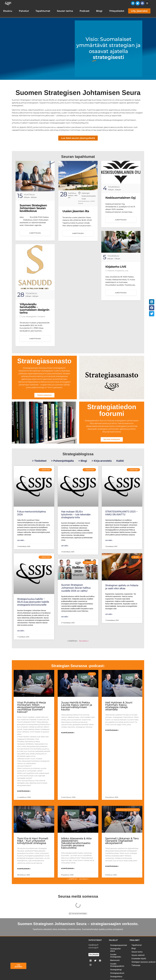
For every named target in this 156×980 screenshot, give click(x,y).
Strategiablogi (116, 954)
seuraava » (84, 879)
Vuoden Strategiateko (116, 940)
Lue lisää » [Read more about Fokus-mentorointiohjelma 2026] (21, 540)
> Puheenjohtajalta (62, 461)
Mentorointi (115, 945)
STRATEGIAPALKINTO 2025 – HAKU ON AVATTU (122, 513)
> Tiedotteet (39, 461)
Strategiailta (31, 317)
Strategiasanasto (117, 965)
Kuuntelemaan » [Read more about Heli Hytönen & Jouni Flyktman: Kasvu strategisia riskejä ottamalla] (112, 730)
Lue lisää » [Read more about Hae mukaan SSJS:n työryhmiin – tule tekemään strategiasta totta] (65, 546)
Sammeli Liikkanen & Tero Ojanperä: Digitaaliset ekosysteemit (122, 841)
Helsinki (111, 271)
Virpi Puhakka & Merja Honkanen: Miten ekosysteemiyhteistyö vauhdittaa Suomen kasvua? (32, 707)
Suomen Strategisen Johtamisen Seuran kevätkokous (33, 208)
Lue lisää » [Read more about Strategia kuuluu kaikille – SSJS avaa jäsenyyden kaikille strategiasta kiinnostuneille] (21, 631)
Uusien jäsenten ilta (76, 211)
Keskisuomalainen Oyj (120, 198)
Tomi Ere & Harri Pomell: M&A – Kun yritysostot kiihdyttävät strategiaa (33, 841)
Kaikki (120, 461)
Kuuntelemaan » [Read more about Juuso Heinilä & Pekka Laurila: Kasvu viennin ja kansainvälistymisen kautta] (68, 733)
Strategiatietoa (116, 961)
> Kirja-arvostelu (102, 461)
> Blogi (83, 461)
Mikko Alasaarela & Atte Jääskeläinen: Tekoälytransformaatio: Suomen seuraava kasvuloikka (76, 843)
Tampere (41, 317)
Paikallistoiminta (117, 972)
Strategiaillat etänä (115, 935)
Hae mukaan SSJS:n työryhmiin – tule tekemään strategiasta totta (76, 515)
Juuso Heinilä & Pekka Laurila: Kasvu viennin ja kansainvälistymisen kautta (77, 706)
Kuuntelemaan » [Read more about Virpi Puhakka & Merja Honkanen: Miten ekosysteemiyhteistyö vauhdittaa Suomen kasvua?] (24, 791)
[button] (152, 302)
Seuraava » (84, 641)
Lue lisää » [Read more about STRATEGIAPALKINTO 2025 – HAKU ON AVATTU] (109, 540)
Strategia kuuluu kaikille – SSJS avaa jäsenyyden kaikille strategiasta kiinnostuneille (33, 602)
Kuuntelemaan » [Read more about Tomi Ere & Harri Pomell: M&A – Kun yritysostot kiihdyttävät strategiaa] (24, 869)
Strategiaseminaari (118, 968)
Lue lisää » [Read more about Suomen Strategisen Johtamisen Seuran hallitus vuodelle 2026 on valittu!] (65, 617)
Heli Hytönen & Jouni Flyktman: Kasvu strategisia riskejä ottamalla (119, 706)
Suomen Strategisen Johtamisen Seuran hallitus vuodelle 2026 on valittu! (76, 588)
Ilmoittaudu (35, 233)
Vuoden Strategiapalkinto (117, 950)
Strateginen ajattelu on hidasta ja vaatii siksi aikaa (122, 587)
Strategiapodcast (117, 958)
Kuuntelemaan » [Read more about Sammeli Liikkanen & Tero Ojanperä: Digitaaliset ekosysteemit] (112, 866)
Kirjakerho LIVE (116, 267)
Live (127, 271)
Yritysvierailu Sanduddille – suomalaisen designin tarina (34, 308)
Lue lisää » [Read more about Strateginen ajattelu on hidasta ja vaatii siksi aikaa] (109, 614)
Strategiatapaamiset (118, 930)
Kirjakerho (120, 271)
